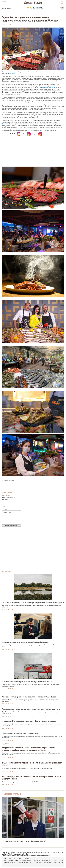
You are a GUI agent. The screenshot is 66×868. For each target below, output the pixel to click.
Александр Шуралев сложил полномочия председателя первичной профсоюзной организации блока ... (32, 646)
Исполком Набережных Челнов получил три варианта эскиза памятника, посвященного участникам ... (30, 701)
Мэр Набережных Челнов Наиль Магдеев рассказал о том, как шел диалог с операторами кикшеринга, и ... (31, 713)
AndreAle (12, 73)
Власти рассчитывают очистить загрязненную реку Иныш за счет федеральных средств (33, 602)
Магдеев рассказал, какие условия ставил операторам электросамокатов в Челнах (31, 709)
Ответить (5, 499)
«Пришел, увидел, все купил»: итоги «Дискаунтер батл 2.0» (25, 841)
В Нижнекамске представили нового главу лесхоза (20, 733)
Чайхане (43, 88)
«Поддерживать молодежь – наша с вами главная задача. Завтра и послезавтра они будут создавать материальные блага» (28, 749)
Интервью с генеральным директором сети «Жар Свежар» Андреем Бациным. (27, 768)
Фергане (52, 88)
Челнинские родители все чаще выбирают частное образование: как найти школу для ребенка (31, 778)
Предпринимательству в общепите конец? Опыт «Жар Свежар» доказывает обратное (32, 764)
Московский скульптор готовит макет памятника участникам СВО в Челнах (29, 697)
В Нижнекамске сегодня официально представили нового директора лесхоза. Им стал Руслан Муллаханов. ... (32, 737)
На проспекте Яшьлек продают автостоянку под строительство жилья (27, 682)
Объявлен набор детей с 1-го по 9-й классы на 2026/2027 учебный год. (24, 782)
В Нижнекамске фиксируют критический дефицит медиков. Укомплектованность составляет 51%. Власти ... (31, 725)
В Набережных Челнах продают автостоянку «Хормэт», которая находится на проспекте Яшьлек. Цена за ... (30, 685)
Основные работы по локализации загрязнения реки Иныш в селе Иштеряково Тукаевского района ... (31, 606)
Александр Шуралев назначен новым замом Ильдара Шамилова (25, 642)
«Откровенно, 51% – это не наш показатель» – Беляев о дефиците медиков (29, 721)
